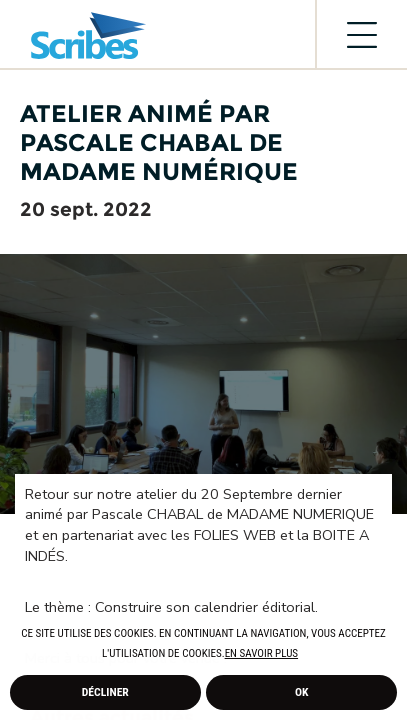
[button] (303, 655)
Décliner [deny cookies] (105, 692)
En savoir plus (261, 653)
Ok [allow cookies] (302, 692)
